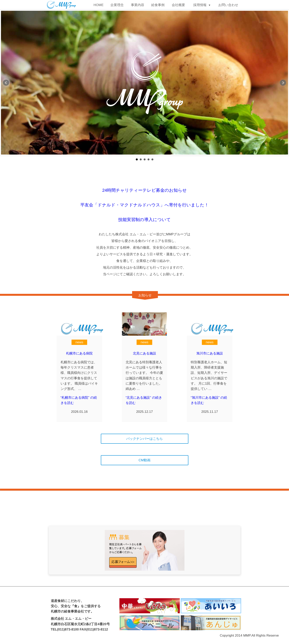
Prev (6, 83)
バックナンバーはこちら (144, 439)
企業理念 (117, 5)
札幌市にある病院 (79, 353)
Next (283, 83)
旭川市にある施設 (210, 353)
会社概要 (178, 5)
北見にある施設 (144, 353)
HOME (99, 5)
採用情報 (200, 5)
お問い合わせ (228, 5)
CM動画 (144, 460)
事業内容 (138, 5)
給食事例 (158, 5)
